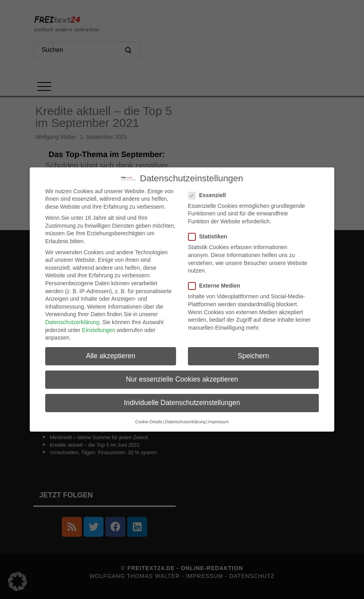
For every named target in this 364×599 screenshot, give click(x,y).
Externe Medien (216, 282)
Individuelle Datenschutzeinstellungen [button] (182, 399)
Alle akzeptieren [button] (111, 352)
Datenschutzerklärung (72, 319)
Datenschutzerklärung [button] (185, 418)
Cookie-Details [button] (149, 418)
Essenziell (210, 192)
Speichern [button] (254, 352)
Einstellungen (99, 326)
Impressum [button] (218, 418)
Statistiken (210, 233)
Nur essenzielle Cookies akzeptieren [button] (182, 376)
